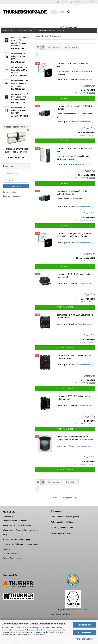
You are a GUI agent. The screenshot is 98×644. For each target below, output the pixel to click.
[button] (62, 2)
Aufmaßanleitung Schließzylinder (65, 517)
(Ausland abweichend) (85, 79)
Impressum (8, 516)
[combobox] (54, 47)
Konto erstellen (10, 192)
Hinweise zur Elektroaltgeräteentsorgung (20, 544)
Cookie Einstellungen (12, 558)
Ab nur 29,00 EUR (16, 157)
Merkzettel (90, 2)
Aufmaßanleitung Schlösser (63, 522)
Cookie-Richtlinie (10, 554)
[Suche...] (54, 12)
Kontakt (6, 549)
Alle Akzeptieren (84, 625)
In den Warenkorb (65, 307)
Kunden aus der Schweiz (61, 533)
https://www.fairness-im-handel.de (83, 614)
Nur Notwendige (84, 632)
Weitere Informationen (84, 639)
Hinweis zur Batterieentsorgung (16, 540)
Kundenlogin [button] (76, 2)
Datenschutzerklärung (36, 634)
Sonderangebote (25, 30)
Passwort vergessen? (12, 196)
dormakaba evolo (45, 30)
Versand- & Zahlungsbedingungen (17, 525)
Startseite (8, 30)
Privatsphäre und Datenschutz (16, 521)
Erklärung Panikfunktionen (62, 527)
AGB (5, 535)
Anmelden (16, 186)
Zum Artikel (65, 98)
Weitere (61, 30)
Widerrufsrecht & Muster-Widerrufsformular (21, 530)
